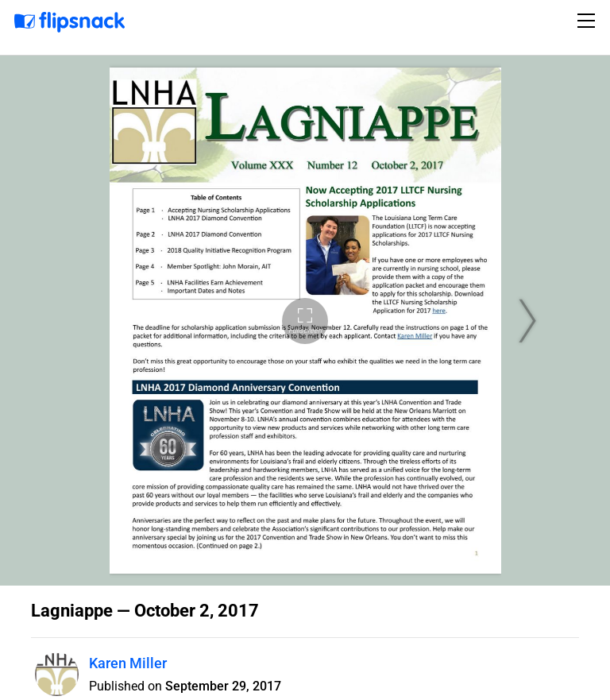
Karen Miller (128, 663)
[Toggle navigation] (589, 21)
